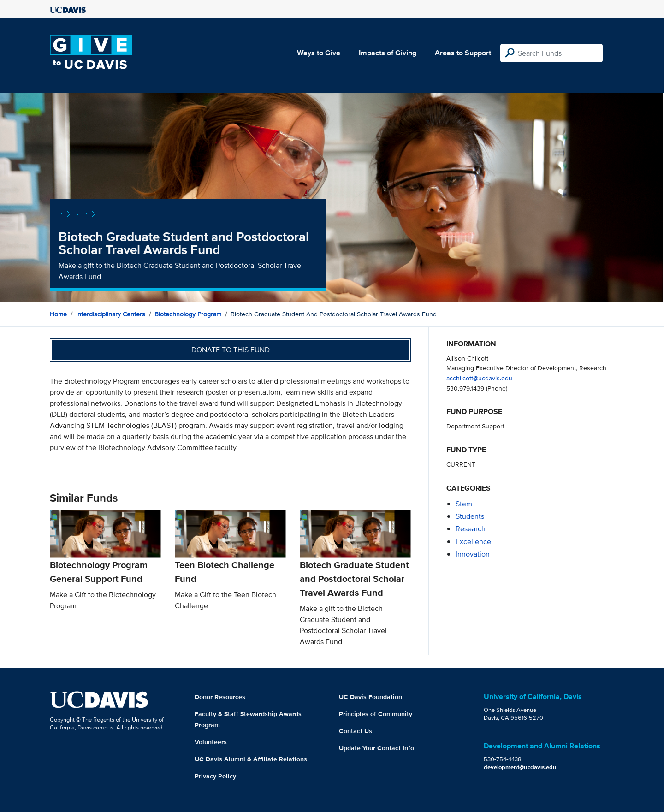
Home (58, 314)
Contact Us (356, 731)
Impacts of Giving (388, 53)
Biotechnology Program (188, 314)
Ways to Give (319, 53)
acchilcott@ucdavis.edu (479, 378)
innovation (473, 554)
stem (464, 504)
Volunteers (211, 742)
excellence (473, 542)
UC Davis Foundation (371, 697)
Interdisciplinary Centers (111, 314)
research (471, 529)
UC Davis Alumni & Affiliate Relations (251, 759)
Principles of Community (376, 714)
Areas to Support (463, 53)
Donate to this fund (231, 350)
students (470, 516)
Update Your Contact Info (376, 748)
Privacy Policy (215, 776)
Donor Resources (220, 697)
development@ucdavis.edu (520, 767)
